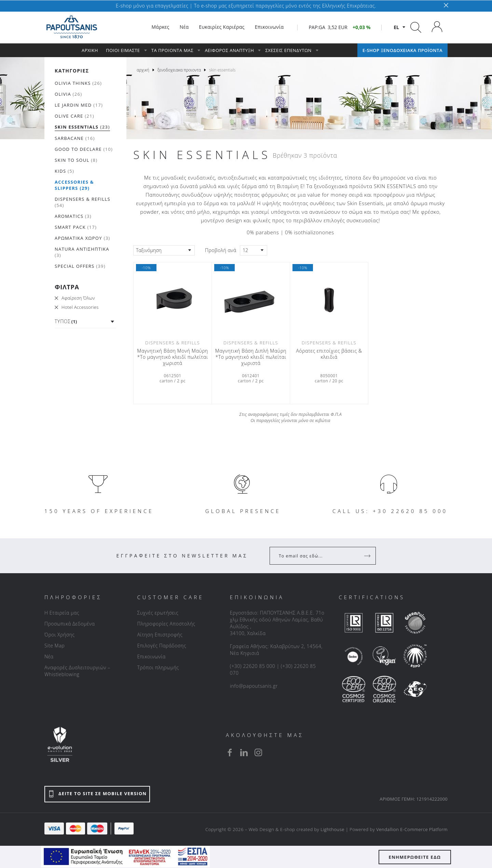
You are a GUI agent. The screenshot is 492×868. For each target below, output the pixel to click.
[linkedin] (244, 752)
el (396, 27)
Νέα (49, 656)
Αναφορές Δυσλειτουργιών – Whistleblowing (77, 671)
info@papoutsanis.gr (254, 686)
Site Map (54, 646)
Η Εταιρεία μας (62, 613)
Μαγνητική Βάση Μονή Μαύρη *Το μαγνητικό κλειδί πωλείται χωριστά (172, 357)
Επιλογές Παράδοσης (162, 646)
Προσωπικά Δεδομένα (70, 624)
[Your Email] (318, 556)
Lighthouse (332, 829)
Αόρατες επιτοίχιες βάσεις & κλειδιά (329, 354)
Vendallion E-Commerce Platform (412, 829)
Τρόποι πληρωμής (158, 667)
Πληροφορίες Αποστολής (166, 624)
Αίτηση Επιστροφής (160, 635)
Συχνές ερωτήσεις (158, 613)
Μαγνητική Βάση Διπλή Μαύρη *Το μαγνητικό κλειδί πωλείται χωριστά (251, 357)
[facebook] (230, 752)
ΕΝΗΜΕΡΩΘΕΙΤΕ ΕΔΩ (415, 857)
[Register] (368, 556)
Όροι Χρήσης (60, 635)
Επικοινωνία (151, 656)
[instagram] (258, 752)
